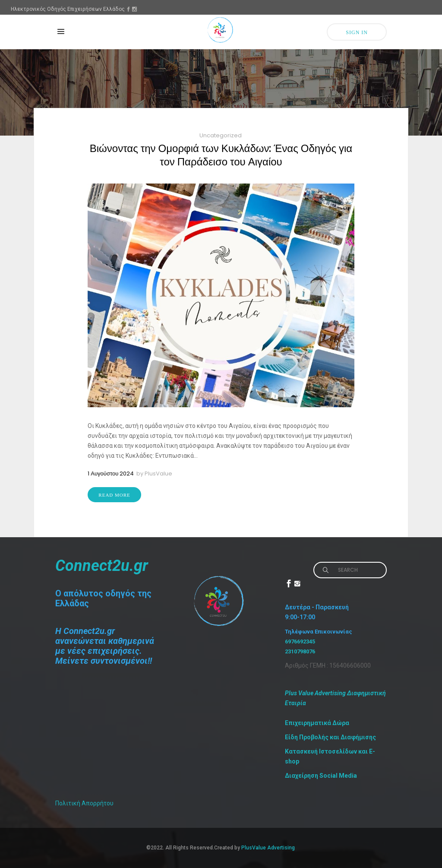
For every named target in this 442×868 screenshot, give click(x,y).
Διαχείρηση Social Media (321, 776)
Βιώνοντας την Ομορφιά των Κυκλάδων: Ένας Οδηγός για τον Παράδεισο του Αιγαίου (221, 155)
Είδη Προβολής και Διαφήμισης (330, 737)
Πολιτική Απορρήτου (84, 803)
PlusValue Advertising (269, 848)
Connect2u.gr (102, 566)
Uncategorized (221, 135)
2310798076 (300, 651)
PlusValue (158, 474)
